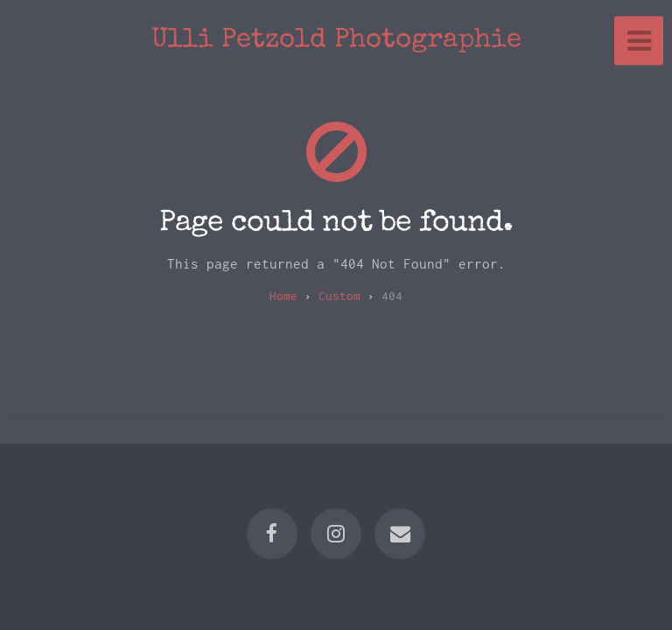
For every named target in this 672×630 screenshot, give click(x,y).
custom (339, 296)
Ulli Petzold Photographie (336, 41)
